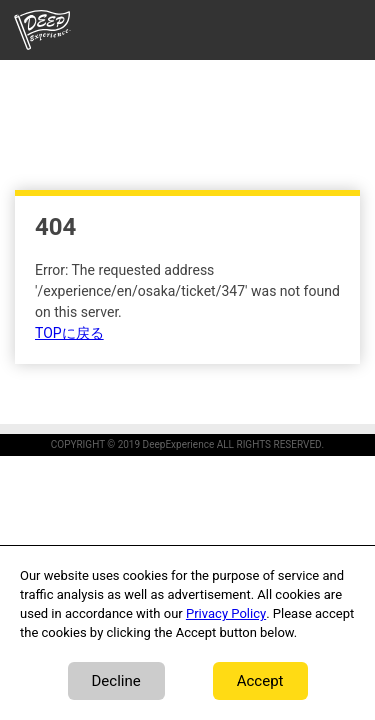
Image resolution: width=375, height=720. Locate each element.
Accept (260, 681)
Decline (116, 681)
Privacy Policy (226, 613)
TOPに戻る (69, 333)
